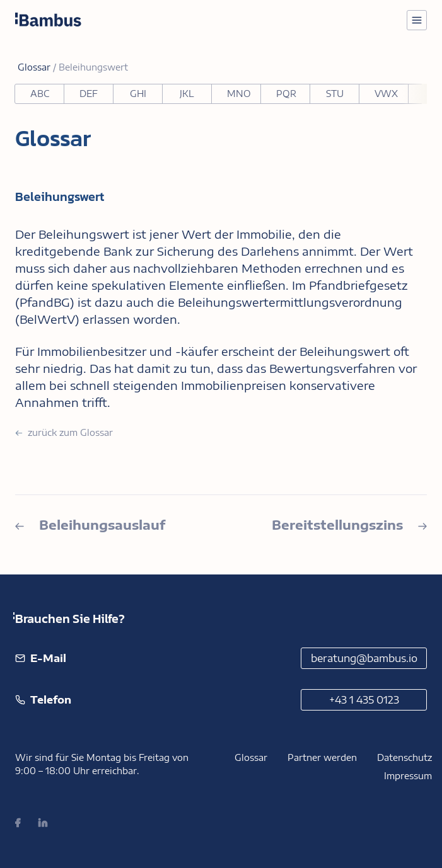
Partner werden (322, 757)
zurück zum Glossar (64, 432)
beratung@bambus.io (364, 658)
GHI (138, 94)
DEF (89, 94)
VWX (386, 94)
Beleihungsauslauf (90, 524)
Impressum (408, 776)
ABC (40, 94)
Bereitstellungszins (349, 524)
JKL (187, 94)
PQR (286, 94)
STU (335, 94)
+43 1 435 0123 (364, 700)
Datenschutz (404, 757)
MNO (239, 94)
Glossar (251, 757)
